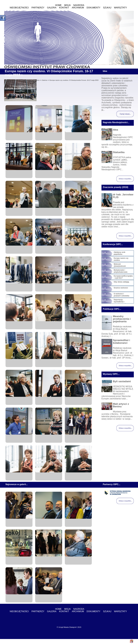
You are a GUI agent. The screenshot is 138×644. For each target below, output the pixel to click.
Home (58, 5)
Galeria (52, 8)
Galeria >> (46, 80)
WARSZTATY (120, 8)
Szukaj (107, 8)
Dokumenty (94, 8)
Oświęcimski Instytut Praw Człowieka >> (27, 80)
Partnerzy (38, 8)
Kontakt (64, 8)
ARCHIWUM (78, 8)
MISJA (67, 5)
